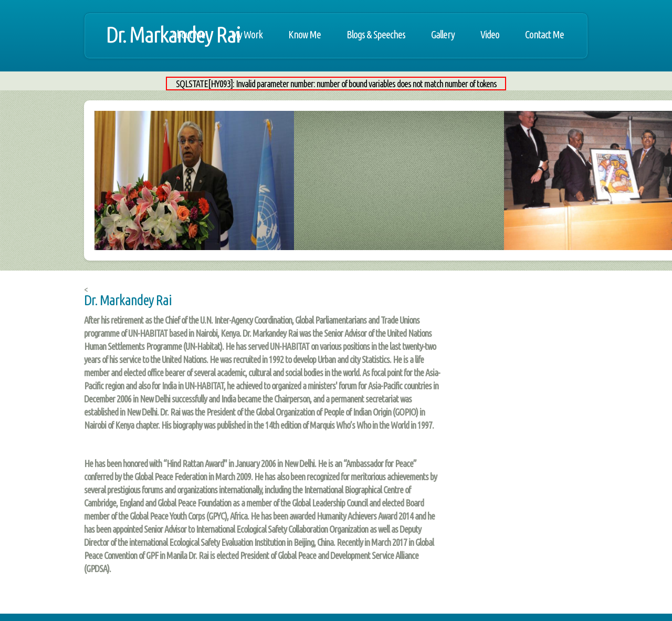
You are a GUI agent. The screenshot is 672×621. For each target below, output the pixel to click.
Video (490, 35)
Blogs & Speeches (376, 35)
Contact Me (544, 35)
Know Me (304, 35)
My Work (247, 35)
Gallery (443, 35)
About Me (188, 35)
